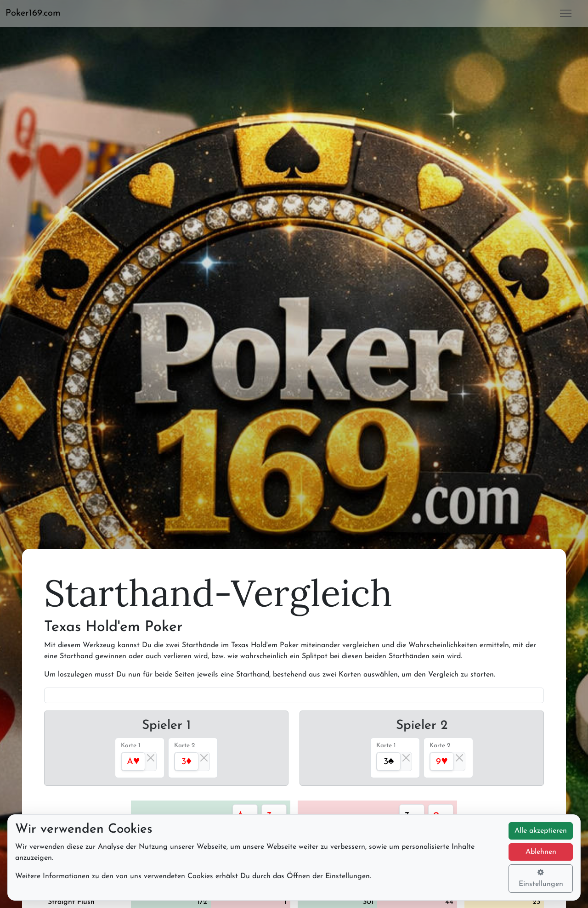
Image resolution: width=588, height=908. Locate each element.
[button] (37, 13)
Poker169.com (33, 13)
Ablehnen (541, 852)
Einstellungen (541, 878)
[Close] (151, 758)
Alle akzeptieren (541, 831)
